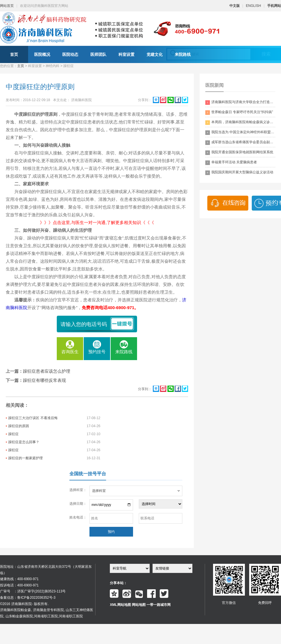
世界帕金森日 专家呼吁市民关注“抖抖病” (239, 112)
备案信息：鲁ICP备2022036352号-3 (28, 598)
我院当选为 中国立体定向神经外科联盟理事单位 (240, 132)
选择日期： (78, 504)
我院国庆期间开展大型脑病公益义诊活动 (239, 173)
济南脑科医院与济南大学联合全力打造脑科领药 (240, 102)
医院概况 (42, 54)
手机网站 (274, 6)
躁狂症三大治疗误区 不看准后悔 (33, 418)
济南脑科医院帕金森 (15, 610)
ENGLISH (254, 6)
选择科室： (78, 490)
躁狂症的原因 (19, 426)
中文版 (235, 6)
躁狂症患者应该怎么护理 (47, 371)
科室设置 (126, 54)
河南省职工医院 (46, 616)
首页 (14, 54)
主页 (21, 66)
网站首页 (7, 6)
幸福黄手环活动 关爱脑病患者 (231, 163)
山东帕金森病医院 (19, 616)
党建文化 (155, 54)
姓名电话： (78, 517)
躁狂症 (13, 434)
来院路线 (183, 54)
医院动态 (70, 54)
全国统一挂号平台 (88, 474)
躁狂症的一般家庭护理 (26, 458)
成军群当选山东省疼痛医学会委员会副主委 (240, 143)
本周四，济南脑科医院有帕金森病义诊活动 (240, 122)
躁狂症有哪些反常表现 (44, 380)
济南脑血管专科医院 (48, 610)
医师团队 (98, 54)
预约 (111, 532)
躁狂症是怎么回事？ (24, 442)
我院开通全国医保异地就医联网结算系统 (239, 153)
